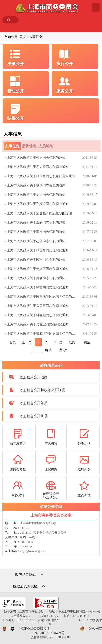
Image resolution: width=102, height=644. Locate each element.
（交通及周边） (21, 616)
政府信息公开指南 (34, 377)
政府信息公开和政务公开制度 (42, 390)
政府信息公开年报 (34, 403)
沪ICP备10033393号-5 (34, 629)
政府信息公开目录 (34, 416)
